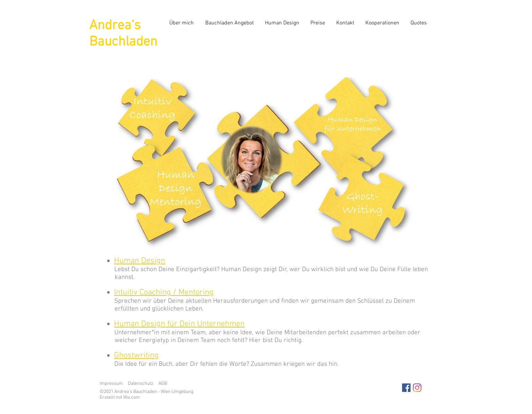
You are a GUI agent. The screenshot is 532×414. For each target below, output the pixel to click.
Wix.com (131, 398)
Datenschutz (141, 384)
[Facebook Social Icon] (406, 388)
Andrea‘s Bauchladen (123, 34)
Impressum (111, 384)
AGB (163, 384)
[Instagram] (417, 388)
